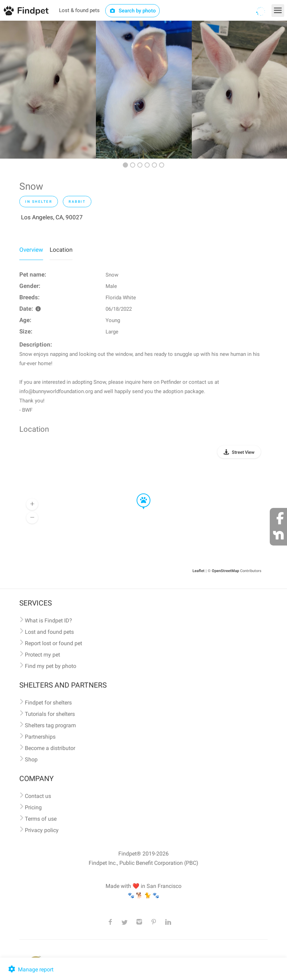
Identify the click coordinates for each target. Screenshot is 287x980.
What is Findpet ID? (48, 621)
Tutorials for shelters (50, 714)
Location (61, 250)
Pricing (33, 807)
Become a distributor (50, 748)
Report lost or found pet (53, 643)
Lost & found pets (79, 10)
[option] (48, 90)
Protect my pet (42, 655)
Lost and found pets (49, 632)
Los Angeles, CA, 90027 (52, 217)
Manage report (30, 969)
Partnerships (40, 737)
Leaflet (199, 571)
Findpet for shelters (48, 703)
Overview (31, 250)
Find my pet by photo (51, 666)
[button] (139, 494)
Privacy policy (42, 830)
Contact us (38, 796)
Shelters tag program (50, 725)
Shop (31, 759)
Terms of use (41, 819)
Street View (243, 452)
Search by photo (133, 11)
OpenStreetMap (225, 571)
